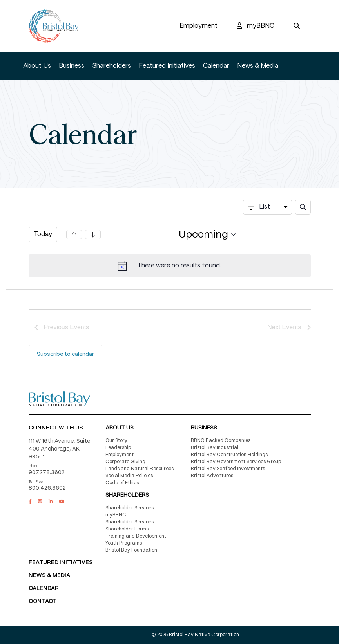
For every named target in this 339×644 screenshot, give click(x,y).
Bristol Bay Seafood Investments (228, 469)
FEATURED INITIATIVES (61, 563)
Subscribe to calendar (65, 354)
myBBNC (256, 26)
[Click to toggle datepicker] (207, 235)
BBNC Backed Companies (221, 441)
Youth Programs (124, 543)
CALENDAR (44, 588)
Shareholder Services (130, 508)
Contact (43, 601)
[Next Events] (93, 235)
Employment (199, 26)
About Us (37, 66)
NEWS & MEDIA (49, 575)
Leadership (118, 448)
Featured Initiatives (167, 66)
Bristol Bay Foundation (131, 550)
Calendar (216, 66)
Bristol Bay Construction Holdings (229, 455)
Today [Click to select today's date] (43, 234)
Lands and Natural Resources (140, 469)
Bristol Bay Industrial (215, 448)
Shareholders (111, 66)
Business (72, 66)
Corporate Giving (125, 462)
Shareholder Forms (127, 529)
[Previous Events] (74, 235)
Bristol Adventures (212, 476)
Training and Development (136, 536)
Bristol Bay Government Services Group (236, 462)
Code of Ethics (122, 483)
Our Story (116, 441)
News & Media (258, 66)
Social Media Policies (129, 476)
